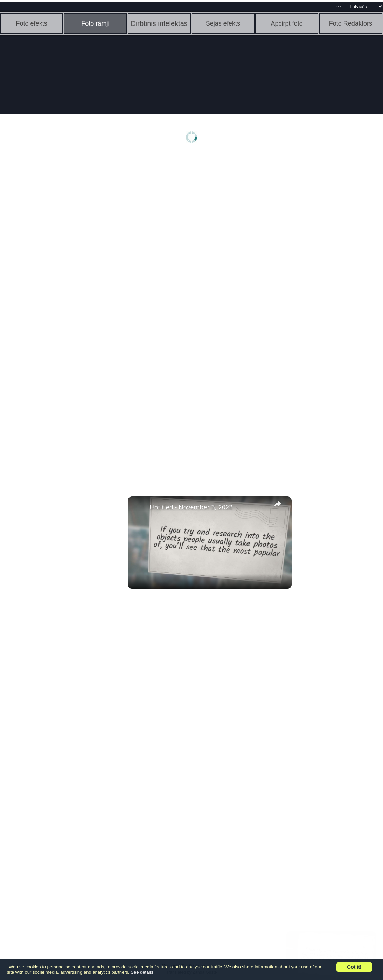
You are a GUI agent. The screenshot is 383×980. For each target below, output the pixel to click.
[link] (139, 508)
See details (142, 972)
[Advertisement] (54, 265)
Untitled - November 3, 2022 (191, 507)
